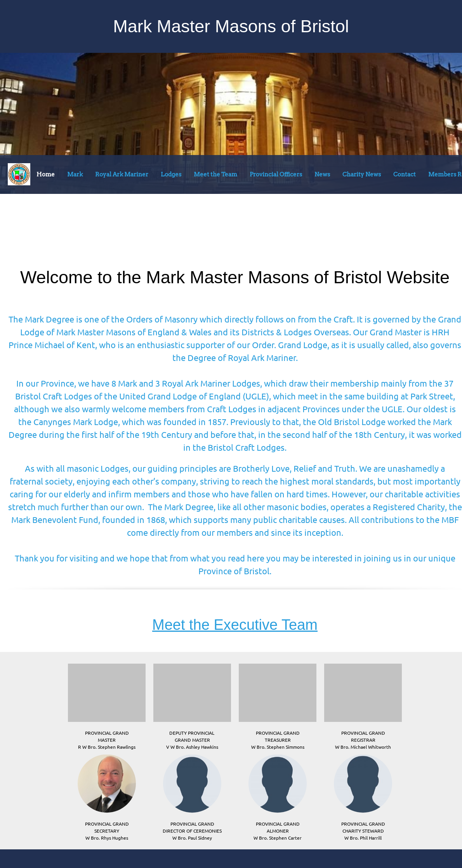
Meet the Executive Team (235, 625)
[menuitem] (46, 176)
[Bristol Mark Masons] (19, 174)
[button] (107, 705)
